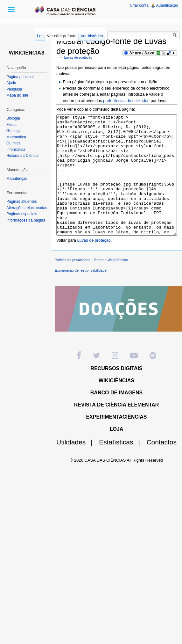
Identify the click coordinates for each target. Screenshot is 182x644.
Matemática (16, 137)
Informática (16, 150)
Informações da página (26, 220)
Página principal (20, 77)
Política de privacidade (73, 284)
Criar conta (139, 5)
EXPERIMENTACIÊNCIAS (117, 441)
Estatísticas (122, 466)
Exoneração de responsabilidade (81, 294)
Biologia (13, 118)
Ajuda (11, 83)
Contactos (161, 466)
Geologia (14, 131)
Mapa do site (17, 95)
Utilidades (77, 466)
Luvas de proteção (78, 57)
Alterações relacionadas (27, 208)
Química (14, 143)
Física (11, 125)
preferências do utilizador (126, 101)
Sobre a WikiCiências (111, 284)
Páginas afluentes (21, 201)
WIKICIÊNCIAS (116, 404)
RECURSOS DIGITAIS (116, 392)
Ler (40, 36)
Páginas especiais (22, 214)
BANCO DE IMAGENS (116, 417)
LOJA (117, 453)
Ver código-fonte (62, 36)
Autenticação (167, 5)
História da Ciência (22, 156)
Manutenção (17, 179)
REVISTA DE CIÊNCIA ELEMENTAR (117, 429)
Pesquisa (14, 89)
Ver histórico (92, 36)
